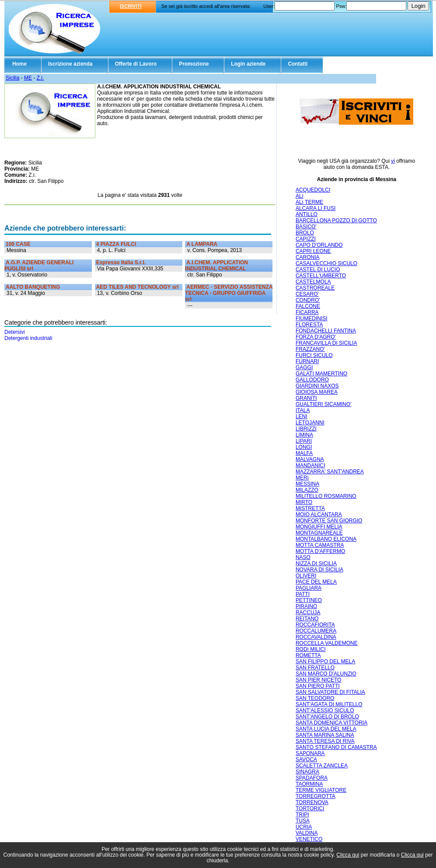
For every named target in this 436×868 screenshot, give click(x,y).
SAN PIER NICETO (318, 680)
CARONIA (308, 257)
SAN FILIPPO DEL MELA (325, 661)
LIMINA (304, 435)
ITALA (303, 410)
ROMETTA (308, 655)
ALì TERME (309, 202)
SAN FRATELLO (315, 668)
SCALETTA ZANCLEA (322, 766)
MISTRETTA (310, 508)
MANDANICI (310, 465)
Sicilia (12, 78)
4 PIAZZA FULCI (116, 244)
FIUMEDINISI (312, 318)
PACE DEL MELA (316, 582)
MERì (302, 478)
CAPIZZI (306, 239)
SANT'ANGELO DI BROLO (327, 717)
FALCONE (308, 306)
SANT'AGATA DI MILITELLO (329, 704)
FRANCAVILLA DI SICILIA (326, 343)
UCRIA (304, 827)
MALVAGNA (310, 459)
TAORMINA (309, 784)
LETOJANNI (310, 423)
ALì (300, 196)
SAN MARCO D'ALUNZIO (326, 674)
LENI (302, 416)
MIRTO (304, 502)
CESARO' (307, 294)
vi (393, 161)
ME (28, 78)
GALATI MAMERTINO (321, 374)
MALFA (304, 453)
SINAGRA (307, 772)
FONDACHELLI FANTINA (326, 331)
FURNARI (307, 361)
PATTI (303, 594)
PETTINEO (309, 600)
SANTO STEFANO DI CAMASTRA (336, 747)
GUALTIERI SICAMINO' (323, 404)
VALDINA (307, 833)
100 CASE (18, 244)
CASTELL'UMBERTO (321, 276)
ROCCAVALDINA (316, 637)
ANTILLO (307, 214)
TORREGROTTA (316, 796)
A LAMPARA (202, 244)
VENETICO (309, 839)
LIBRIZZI (306, 429)
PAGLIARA (309, 588)
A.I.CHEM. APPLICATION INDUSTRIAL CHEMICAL (216, 266)
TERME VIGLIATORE (321, 790)
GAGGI (304, 367)
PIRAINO (306, 606)
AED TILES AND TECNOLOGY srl (138, 287)
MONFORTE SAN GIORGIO (329, 521)
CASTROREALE (315, 288)
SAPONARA (310, 753)
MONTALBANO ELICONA (326, 539)
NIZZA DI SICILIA (316, 563)
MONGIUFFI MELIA (319, 527)
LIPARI (304, 441)
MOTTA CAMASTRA (320, 545)
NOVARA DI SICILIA (319, 570)
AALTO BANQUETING (33, 287)
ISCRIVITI (131, 6)
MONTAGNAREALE (319, 533)
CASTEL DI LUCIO (318, 269)
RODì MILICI (311, 649)
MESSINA (307, 484)
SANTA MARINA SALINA (325, 735)
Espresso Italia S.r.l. (121, 262)
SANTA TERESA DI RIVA (325, 741)
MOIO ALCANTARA (319, 514)
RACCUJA (308, 612)
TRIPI (302, 815)
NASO (303, 557)
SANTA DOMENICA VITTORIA (331, 723)
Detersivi (15, 332)
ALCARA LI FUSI (316, 208)
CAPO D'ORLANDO (319, 245)
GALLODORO (312, 380)
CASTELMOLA (313, 282)
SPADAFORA (312, 778)
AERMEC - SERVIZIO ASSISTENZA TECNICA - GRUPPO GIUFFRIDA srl (229, 293)
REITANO (307, 619)
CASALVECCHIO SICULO (326, 263)
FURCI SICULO (314, 355)
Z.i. (40, 78)
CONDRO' (308, 300)
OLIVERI (306, 576)
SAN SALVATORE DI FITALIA (330, 692)
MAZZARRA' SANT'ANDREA (330, 472)
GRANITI (306, 398)
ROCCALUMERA (316, 631)
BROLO (305, 233)
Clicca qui (348, 855)
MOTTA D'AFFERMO (320, 551)
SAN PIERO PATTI (318, 686)
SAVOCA (306, 759)
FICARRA (307, 312)
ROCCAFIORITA (315, 625)
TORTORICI (310, 808)
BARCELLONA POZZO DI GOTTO (336, 220)
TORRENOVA (312, 802)
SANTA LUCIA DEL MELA (326, 729)
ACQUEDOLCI (313, 190)
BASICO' (306, 227)
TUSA (303, 821)
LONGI (304, 447)
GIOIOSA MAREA (317, 392)
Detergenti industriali (28, 338)
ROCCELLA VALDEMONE (327, 643)
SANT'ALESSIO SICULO (325, 710)
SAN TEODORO (315, 698)
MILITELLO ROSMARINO (326, 496)
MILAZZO (307, 490)
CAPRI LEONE (313, 251)
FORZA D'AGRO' (316, 337)
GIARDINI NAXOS (317, 386)
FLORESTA (309, 325)
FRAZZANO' (310, 349)
